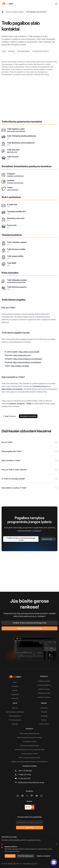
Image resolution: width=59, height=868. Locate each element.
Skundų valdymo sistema (30, 754)
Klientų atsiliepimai (15, 716)
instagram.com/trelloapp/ (15, 174)
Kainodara (15, 686)
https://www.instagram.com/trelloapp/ (28, 357)
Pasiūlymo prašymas (44, 697)
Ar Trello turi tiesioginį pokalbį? (29, 477)
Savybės (15, 690)
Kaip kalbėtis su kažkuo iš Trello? (29, 487)
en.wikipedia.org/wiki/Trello (16, 281)
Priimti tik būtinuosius (26, 856)
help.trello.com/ (12, 150)
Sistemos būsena (44, 689)
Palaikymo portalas (44, 681)
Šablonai (44, 720)
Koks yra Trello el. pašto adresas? (29, 468)
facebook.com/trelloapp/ (15, 181)
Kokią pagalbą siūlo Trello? (29, 450)
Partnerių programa (15, 720)
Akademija (44, 716)
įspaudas (15, 724)
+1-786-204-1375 (24, 779)
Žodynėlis (44, 712)
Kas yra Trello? (29, 441)
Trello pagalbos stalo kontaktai (36, 12)
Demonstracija (48, 538)
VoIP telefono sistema (29, 741)
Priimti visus (10, 856)
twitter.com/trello (13, 188)
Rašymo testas (44, 724)
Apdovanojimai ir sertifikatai (15, 712)
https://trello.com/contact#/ (16, 130)
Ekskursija (15, 698)
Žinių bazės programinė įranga (29, 733)
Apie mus (15, 708)
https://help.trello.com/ (22, 354)
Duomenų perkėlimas (44, 685)
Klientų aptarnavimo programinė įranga (30, 737)
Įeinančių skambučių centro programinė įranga (29, 750)
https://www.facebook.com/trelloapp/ (27, 361)
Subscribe (30, 828)
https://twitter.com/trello (20, 364)
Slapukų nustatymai (43, 856)
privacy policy (15, 851)
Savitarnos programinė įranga (29, 746)
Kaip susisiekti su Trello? (29, 459)
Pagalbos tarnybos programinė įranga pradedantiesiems (30, 762)
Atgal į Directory (9, 415)
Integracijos (15, 694)
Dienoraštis (44, 708)
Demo (15, 682)
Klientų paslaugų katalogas (15, 12)
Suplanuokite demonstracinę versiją (29, 628)
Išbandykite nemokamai (28, 415)
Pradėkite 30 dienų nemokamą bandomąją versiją (21, 538)
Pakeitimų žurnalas (44, 693)
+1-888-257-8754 (24, 775)
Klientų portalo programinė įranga (30, 758)
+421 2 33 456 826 (25, 771)
